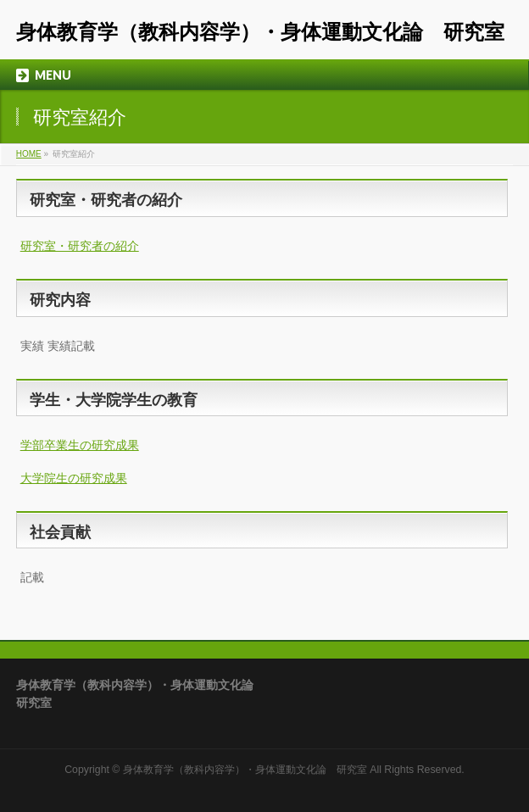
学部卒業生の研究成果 (80, 445)
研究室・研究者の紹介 (80, 246)
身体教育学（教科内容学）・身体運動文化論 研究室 (260, 32)
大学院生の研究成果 (74, 478)
